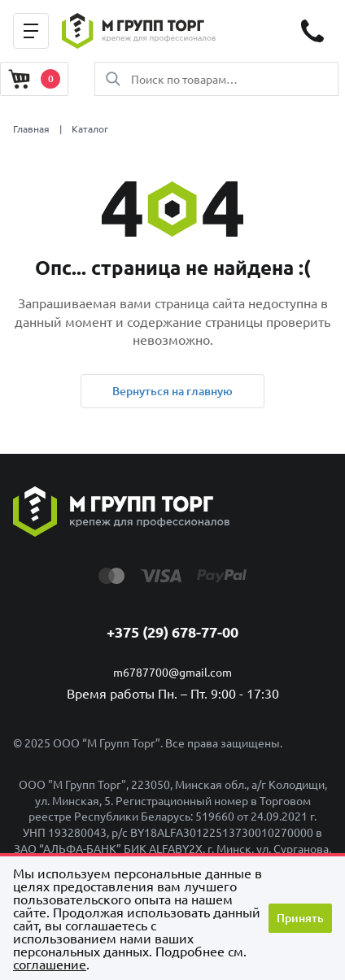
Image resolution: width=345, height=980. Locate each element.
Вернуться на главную (172, 391)
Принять (300, 918)
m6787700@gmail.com (172, 672)
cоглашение (50, 964)
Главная (31, 128)
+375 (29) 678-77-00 (172, 632)
